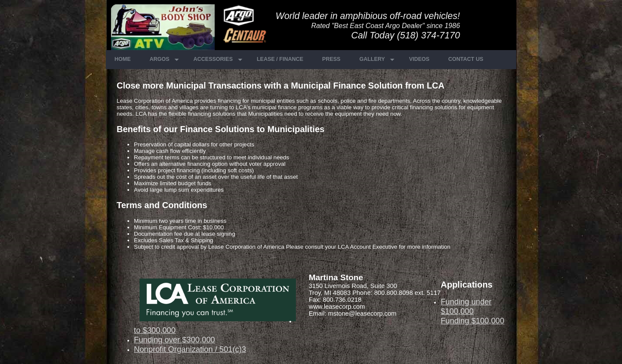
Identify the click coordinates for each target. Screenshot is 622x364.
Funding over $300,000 (175, 340)
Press (331, 59)
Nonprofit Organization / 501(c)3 (190, 349)
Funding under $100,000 (466, 306)
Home (123, 59)
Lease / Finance (280, 59)
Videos (419, 59)
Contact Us (466, 59)
